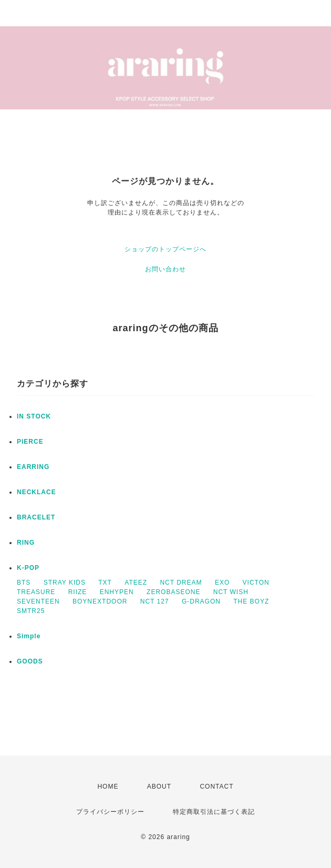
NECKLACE (37, 492)
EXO (222, 583)
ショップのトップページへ (165, 249)
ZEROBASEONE (173, 592)
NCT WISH (231, 592)
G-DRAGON (201, 601)
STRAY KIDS (65, 583)
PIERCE (30, 442)
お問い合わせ (165, 269)
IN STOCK (34, 416)
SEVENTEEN (38, 601)
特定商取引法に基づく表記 (214, 812)
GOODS (30, 661)
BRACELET (36, 517)
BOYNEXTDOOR (100, 601)
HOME (108, 787)
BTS (24, 583)
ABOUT (159, 787)
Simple (29, 636)
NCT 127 (155, 601)
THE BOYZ (251, 601)
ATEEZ (136, 583)
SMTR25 (31, 611)
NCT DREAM (181, 583)
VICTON (256, 583)
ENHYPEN (117, 592)
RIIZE (78, 592)
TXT (105, 583)
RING (26, 543)
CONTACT (216, 787)
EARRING (33, 467)
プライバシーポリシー (110, 812)
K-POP (28, 568)
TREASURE (36, 592)
